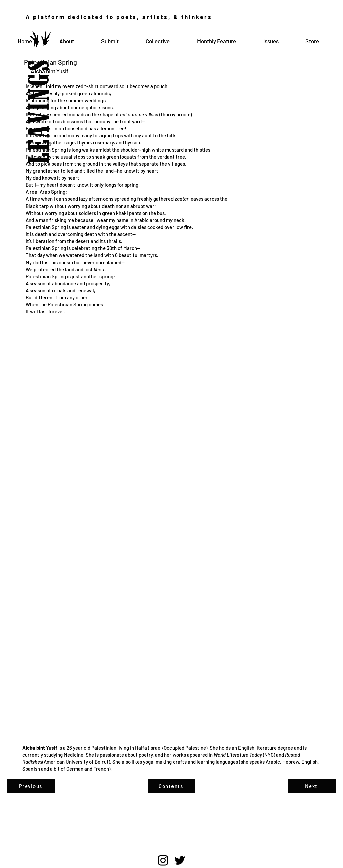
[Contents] (171, 786)
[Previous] (31, 786)
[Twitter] (180, 860)
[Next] (312, 786)
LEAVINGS (41, 96)
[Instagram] (163, 860)
